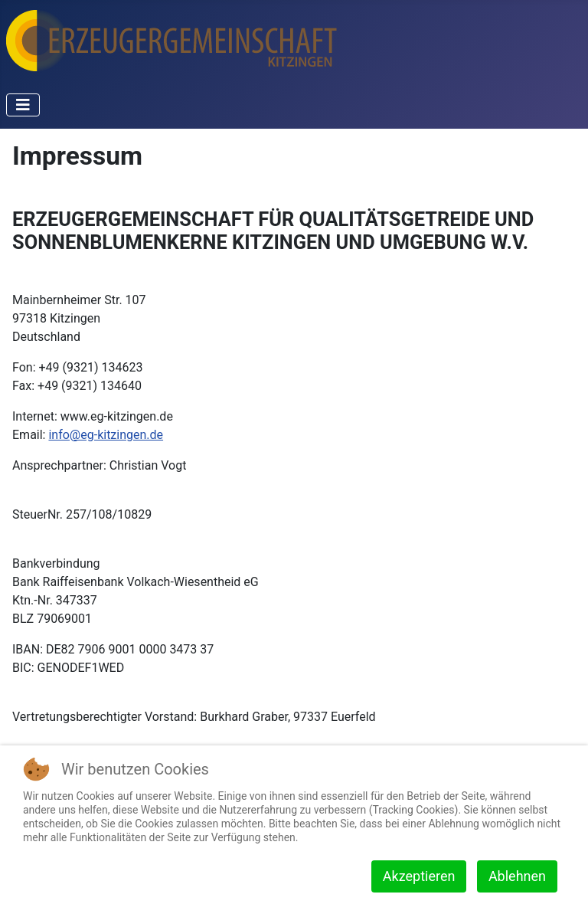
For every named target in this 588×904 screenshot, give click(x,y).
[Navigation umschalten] (23, 105)
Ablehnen (517, 876)
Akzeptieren (419, 876)
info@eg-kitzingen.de (106, 435)
